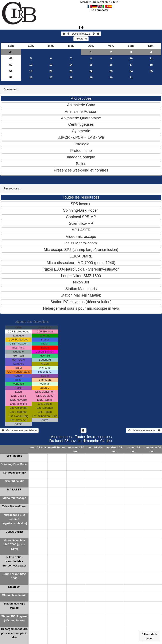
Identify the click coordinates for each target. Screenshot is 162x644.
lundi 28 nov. (38, 447)
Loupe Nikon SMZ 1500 (14, 576)
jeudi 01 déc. (95, 447)
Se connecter (100, 10)
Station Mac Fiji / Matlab (14, 606)
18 (151, 65)
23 (111, 71)
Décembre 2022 (81, 34)
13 (51, 65)
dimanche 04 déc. (152, 449)
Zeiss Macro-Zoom (14, 506)
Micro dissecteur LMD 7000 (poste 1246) (14, 544)
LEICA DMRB (14, 532)
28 (71, 77)
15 (91, 65)
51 (11, 71)
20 (51, 71)
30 (111, 77)
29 (91, 77)
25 (151, 71)
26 (31, 77)
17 (131, 65)
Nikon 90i (14, 587)
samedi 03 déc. (133, 449)
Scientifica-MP (14, 481)
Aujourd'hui (81, 39)
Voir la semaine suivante (144, 430)
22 (91, 71)
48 (11, 52)
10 (131, 58)
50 (11, 65)
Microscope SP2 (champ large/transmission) (14, 519)
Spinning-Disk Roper (14, 464)
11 (151, 58)
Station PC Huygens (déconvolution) (14, 618)
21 (71, 71)
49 (11, 58)
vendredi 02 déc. (114, 449)
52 (11, 77)
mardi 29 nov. (57, 447)
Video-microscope (14, 498)
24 (131, 71)
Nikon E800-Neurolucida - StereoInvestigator (14, 561)
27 (51, 77)
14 (71, 65)
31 (131, 77)
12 (31, 65)
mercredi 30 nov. (76, 449)
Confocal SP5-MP (14, 473)
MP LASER (14, 489)
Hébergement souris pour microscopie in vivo (14, 633)
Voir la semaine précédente (19, 430)
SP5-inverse (14, 456)
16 (111, 65)
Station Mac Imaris (14, 595)
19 (31, 71)
